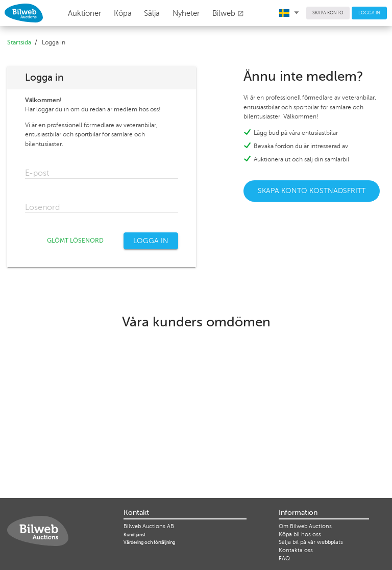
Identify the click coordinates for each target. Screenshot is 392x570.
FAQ (284, 559)
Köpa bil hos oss (300, 535)
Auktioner (84, 13)
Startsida (19, 42)
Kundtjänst (134, 535)
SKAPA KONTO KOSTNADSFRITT (312, 191)
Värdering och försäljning (149, 542)
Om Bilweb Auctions (305, 526)
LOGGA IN (369, 13)
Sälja (152, 13)
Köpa (123, 13)
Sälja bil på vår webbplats (311, 542)
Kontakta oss (296, 550)
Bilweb (228, 13)
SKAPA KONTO (328, 13)
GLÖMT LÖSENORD (75, 241)
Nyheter (186, 13)
